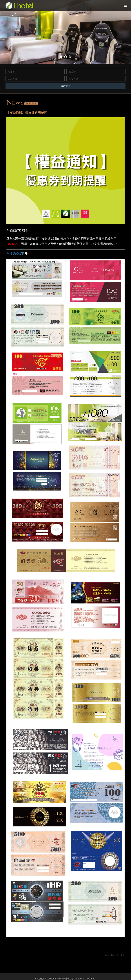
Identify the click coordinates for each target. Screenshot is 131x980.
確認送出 (65, 86)
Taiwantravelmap (86, 978)
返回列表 (109, 955)
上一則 (120, 955)
